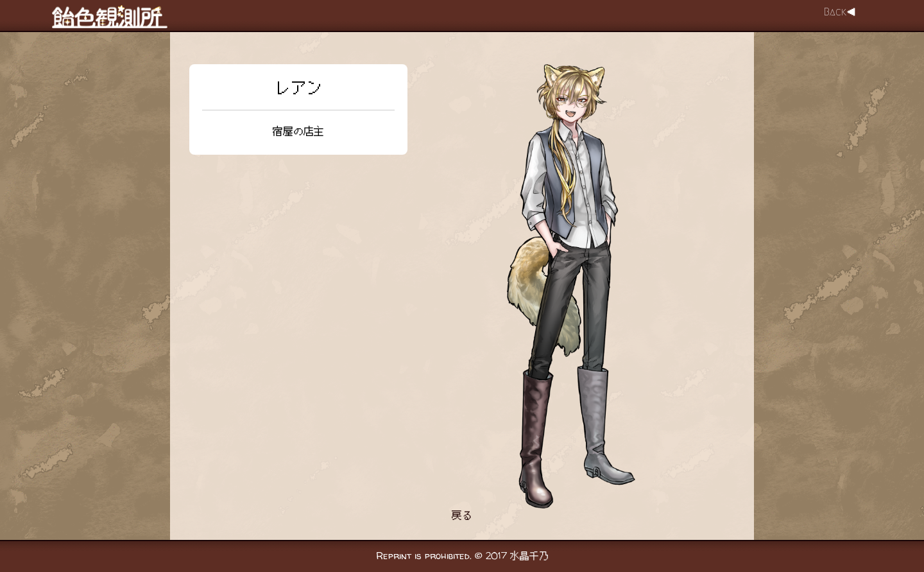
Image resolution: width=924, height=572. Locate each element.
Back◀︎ (840, 12)
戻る (462, 515)
